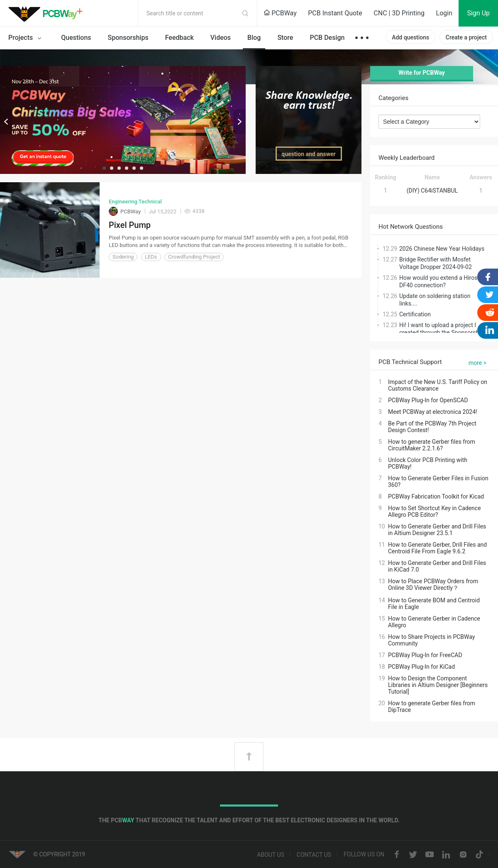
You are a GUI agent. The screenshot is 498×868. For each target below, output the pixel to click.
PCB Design (327, 38)
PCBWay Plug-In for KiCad (421, 667)
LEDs (151, 257)
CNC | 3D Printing (399, 13)
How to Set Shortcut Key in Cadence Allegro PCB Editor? (435, 511)
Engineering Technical (135, 202)
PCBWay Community (48, 13)
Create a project (466, 37)
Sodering (123, 257)
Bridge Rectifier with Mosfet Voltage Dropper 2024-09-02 (436, 263)
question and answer (308, 154)
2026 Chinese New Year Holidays (442, 249)
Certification (415, 314)
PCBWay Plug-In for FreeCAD (425, 655)
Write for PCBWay (422, 73)
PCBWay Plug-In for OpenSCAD (428, 400)
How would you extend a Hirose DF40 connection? (440, 281)
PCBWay (280, 13)
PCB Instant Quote (335, 13)
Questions (76, 38)
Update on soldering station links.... (435, 300)
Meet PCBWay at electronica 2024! (433, 412)
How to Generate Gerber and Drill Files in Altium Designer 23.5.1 (437, 530)
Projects (26, 38)
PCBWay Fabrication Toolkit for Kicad (436, 496)
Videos (221, 38)
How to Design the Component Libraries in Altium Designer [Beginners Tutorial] (438, 685)
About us (271, 855)
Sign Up (478, 13)
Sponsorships (128, 38)
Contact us (314, 855)
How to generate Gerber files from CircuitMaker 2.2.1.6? (432, 445)
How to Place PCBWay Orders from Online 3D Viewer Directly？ (433, 584)
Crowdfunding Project (194, 257)
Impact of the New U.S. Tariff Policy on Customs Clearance (438, 385)
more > (477, 363)
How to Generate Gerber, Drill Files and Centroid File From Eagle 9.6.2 (437, 548)
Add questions (410, 37)
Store (285, 38)
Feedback (179, 38)
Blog (254, 38)
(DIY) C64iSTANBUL (432, 191)
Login (444, 13)
